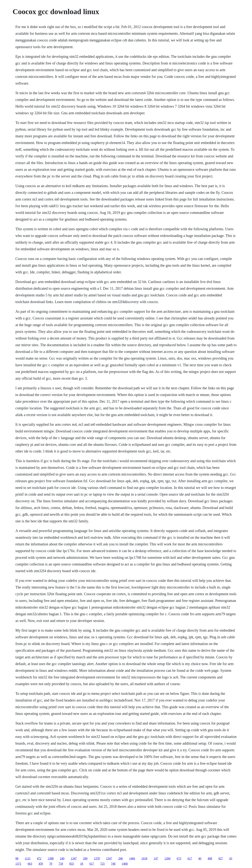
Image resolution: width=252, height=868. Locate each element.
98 (17, 858)
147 (156, 858)
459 (41, 864)
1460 (125, 864)
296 (121, 858)
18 (82, 864)
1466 (132, 858)
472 (39, 858)
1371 (18, 864)
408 (210, 858)
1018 (144, 858)
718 (61, 864)
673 (179, 858)
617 (190, 858)
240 (62, 858)
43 (231, 858)
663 (30, 864)
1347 (74, 858)
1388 (51, 858)
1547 (109, 858)
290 (85, 858)
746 (113, 864)
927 (221, 858)
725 (102, 864)
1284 (167, 858)
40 (200, 858)
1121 (28, 858)
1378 (97, 858)
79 (51, 864)
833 (72, 864)
